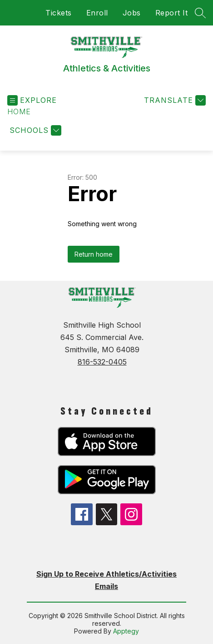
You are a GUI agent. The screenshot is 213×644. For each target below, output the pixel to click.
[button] (19, 112)
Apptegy (126, 631)
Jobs (132, 13)
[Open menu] (32, 100)
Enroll (97, 13)
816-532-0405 (102, 362)
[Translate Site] (174, 100)
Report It (172, 13)
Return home (94, 254)
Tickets (59, 13)
